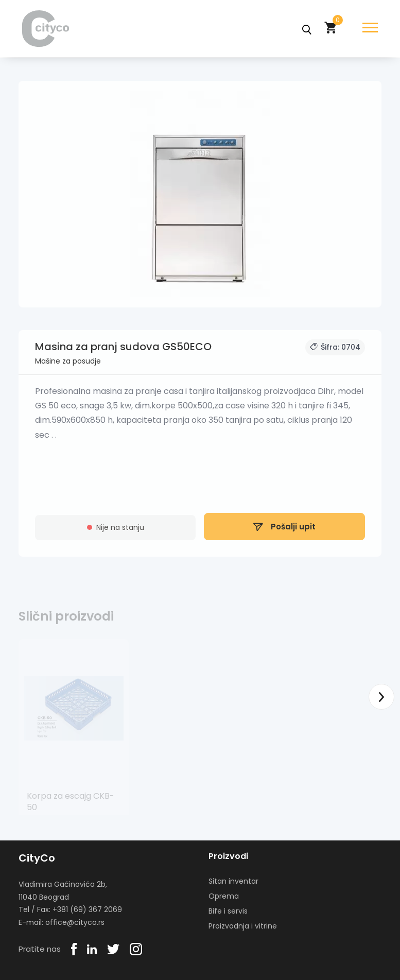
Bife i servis (228, 911)
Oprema (224, 896)
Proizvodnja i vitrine (243, 926)
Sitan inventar (233, 881)
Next (381, 697)
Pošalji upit (284, 530)
